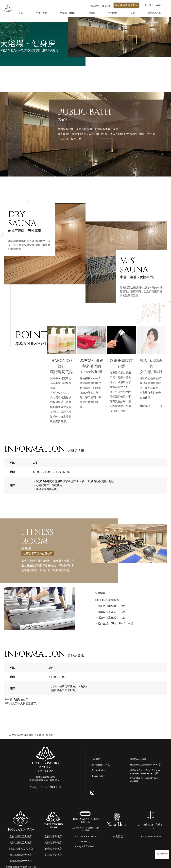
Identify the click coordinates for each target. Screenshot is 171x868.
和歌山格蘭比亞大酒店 (20, 861)
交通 (133, 13)
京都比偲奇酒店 (53, 848)
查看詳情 (145, 406)
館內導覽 (113, 13)
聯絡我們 (95, 6)
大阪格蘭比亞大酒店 (21, 854)
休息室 (92, 13)
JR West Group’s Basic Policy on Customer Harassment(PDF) (144, 779)
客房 (21, 13)
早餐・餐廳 (42, 13)
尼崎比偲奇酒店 (53, 861)
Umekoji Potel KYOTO (150, 848)
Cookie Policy (100, 777)
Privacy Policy (100, 771)
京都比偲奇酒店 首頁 (23, 735)
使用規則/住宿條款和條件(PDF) (145, 767)
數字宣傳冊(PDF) (104, 765)
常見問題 (106, 6)
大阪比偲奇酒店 (53, 854)
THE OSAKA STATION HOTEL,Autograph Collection (85, 853)
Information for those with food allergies (145, 790)
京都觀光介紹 (154, 13)
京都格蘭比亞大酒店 (21, 848)
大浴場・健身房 (68, 13)
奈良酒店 (118, 848)
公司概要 (97, 760)
